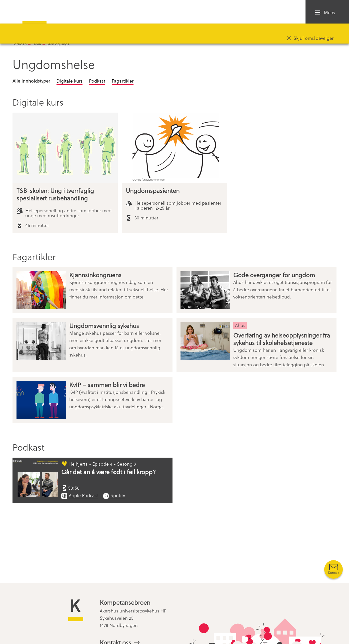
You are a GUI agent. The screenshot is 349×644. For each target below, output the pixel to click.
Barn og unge (58, 44)
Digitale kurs (69, 81)
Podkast (97, 81)
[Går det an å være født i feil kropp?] (35, 480)
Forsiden (20, 44)
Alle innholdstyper (31, 81)
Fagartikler (123, 81)
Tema (37, 44)
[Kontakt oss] (333, 569)
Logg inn (282, 12)
